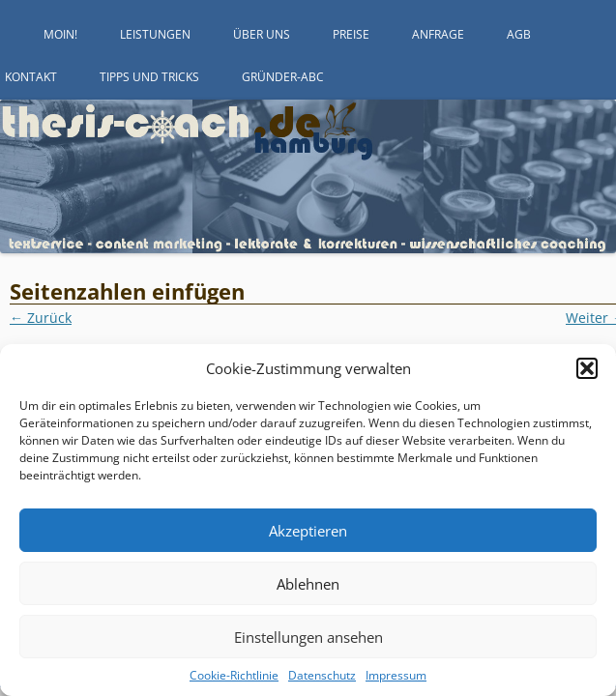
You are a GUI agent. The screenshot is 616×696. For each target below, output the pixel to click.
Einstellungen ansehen (308, 637)
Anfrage (438, 34)
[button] (587, 368)
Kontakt (31, 77)
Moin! (60, 34)
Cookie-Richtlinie (234, 675)
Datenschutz (322, 675)
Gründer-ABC (283, 77)
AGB (519, 34)
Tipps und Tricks (149, 77)
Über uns (262, 34)
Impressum (396, 675)
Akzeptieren (308, 531)
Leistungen (155, 34)
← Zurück (41, 318)
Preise (351, 34)
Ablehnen (308, 584)
